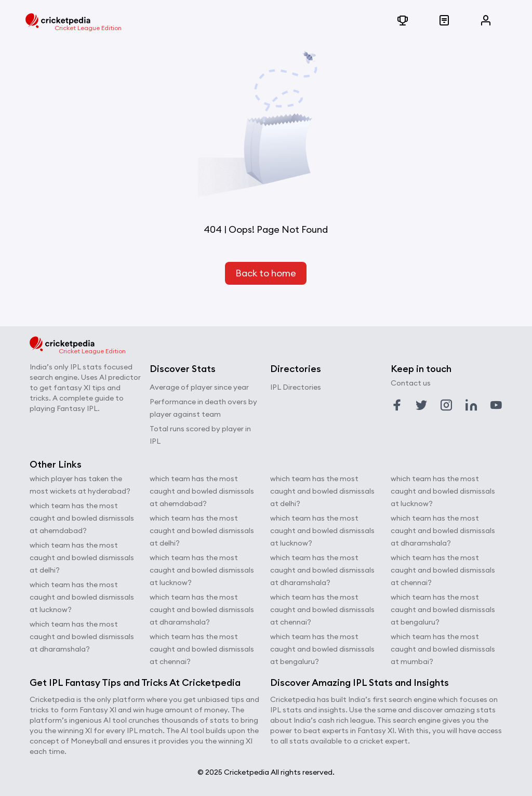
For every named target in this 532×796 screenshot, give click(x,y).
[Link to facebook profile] (397, 405)
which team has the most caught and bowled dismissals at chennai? (202, 649)
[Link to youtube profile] (496, 405)
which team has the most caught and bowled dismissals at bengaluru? (322, 649)
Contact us (411, 383)
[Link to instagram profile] (446, 405)
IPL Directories (296, 387)
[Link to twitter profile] (421, 405)
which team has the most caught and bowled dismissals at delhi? (82, 558)
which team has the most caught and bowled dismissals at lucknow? (82, 597)
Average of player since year (199, 387)
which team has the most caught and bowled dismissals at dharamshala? (82, 636)
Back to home (266, 273)
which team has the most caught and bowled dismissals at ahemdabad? (82, 518)
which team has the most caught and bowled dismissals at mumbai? (443, 649)
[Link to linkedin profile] (471, 405)
